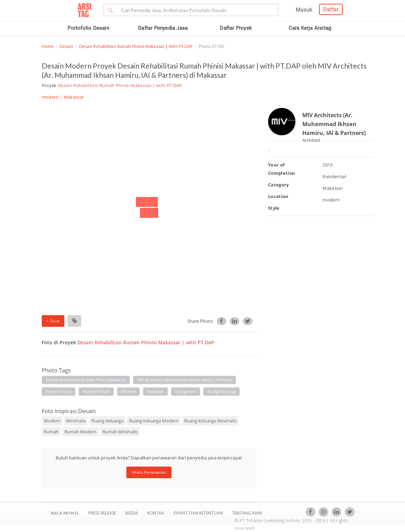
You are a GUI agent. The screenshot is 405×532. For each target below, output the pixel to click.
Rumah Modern (80, 432)
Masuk (304, 10)
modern (129, 391)
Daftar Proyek (236, 28)
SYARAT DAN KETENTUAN (199, 513)
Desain (66, 46)
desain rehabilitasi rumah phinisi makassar (86, 380)
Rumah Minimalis (120, 432)
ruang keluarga (222, 391)
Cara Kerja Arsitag (310, 28)
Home (48, 46)
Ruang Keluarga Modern (154, 421)
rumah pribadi (97, 391)
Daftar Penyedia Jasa (163, 28)
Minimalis (76, 421)
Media (132, 513)
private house (59, 391)
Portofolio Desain (88, 28)
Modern (52, 421)
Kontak (156, 513)
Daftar (331, 9)
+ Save (53, 321)
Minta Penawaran (149, 472)
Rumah (51, 432)
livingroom (186, 391)
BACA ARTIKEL (65, 513)
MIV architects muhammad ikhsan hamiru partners (185, 380)
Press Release (102, 513)
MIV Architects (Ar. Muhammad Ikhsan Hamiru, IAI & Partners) (334, 124)
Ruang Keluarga (107, 421)
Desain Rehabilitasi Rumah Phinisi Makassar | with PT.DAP (136, 46)
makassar (156, 391)
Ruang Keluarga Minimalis (210, 421)
